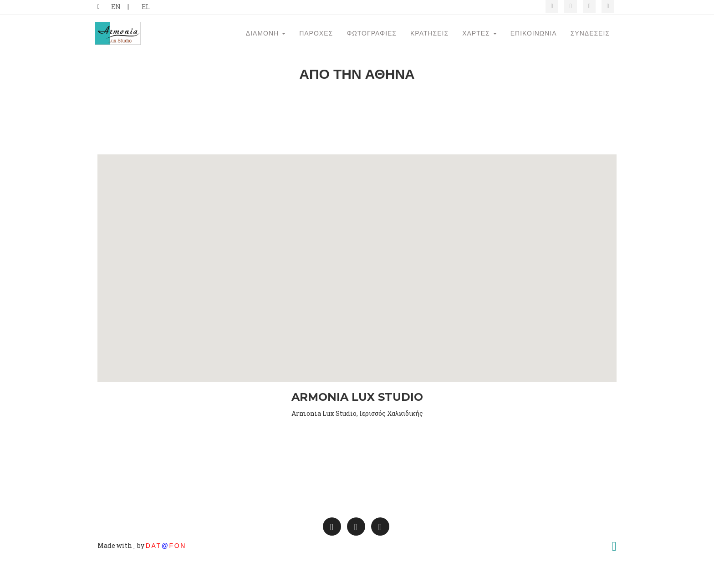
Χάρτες (479, 46)
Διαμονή (266, 46)
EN (116, 7)
